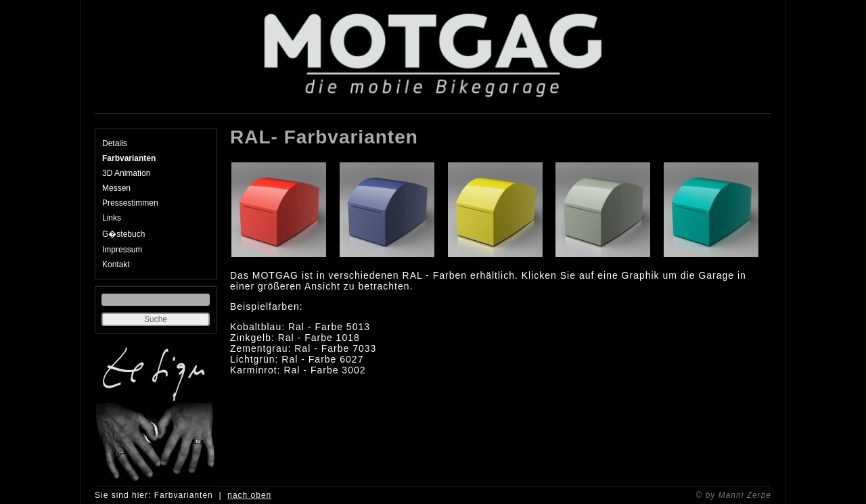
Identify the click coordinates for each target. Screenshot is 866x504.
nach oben (249, 495)
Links (112, 218)
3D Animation (126, 173)
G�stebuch (123, 234)
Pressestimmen (130, 203)
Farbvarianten (129, 158)
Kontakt (116, 265)
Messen (116, 188)
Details (115, 143)
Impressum (122, 250)
